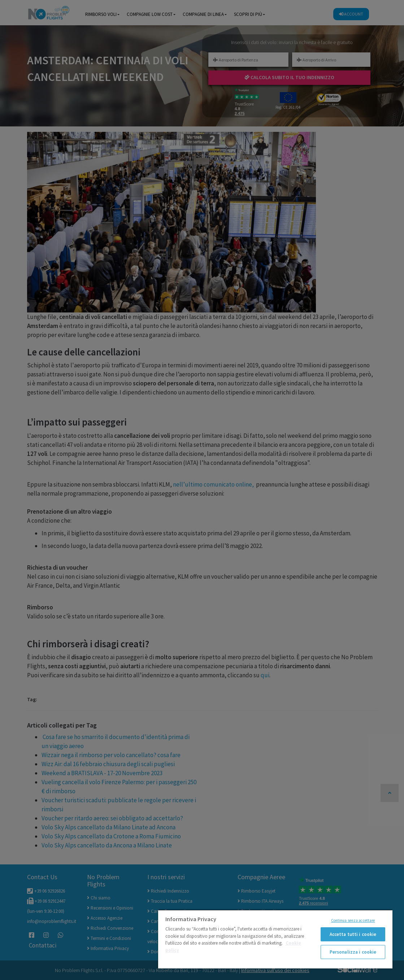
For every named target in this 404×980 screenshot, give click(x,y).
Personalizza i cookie (353, 952)
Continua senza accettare (353, 920)
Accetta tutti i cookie (353, 934)
